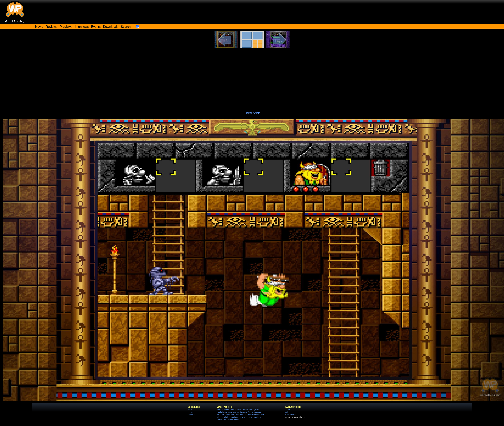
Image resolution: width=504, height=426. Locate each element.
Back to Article (252, 113)
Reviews (52, 27)
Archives (191, 412)
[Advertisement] (252, 78)
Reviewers (191, 415)
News (190, 410)
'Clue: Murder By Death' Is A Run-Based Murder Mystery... (238, 410)
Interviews (82, 27)
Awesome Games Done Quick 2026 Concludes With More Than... (241, 415)
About (288, 410)
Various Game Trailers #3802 (228, 420)
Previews (66, 27)
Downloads (111, 27)
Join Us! (288, 412)
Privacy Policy (291, 415)
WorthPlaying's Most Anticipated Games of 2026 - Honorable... (240, 412)
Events (96, 27)
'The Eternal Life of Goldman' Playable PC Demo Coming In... (240, 417)
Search (126, 27)
